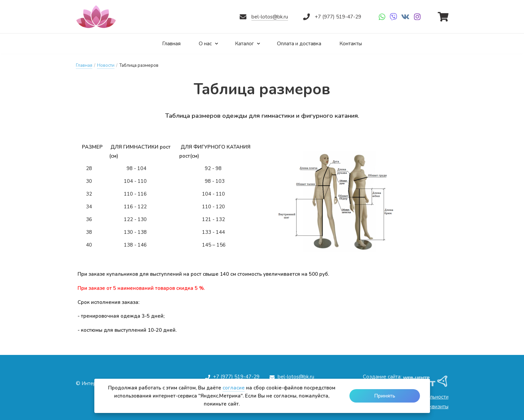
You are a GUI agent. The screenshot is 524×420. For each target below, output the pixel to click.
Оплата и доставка (301, 43)
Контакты (355, 43)
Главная (167, 43)
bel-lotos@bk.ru (270, 17)
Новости (106, 65)
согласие (234, 388)
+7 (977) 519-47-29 (338, 17)
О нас (206, 43)
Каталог (246, 43)
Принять (385, 396)
